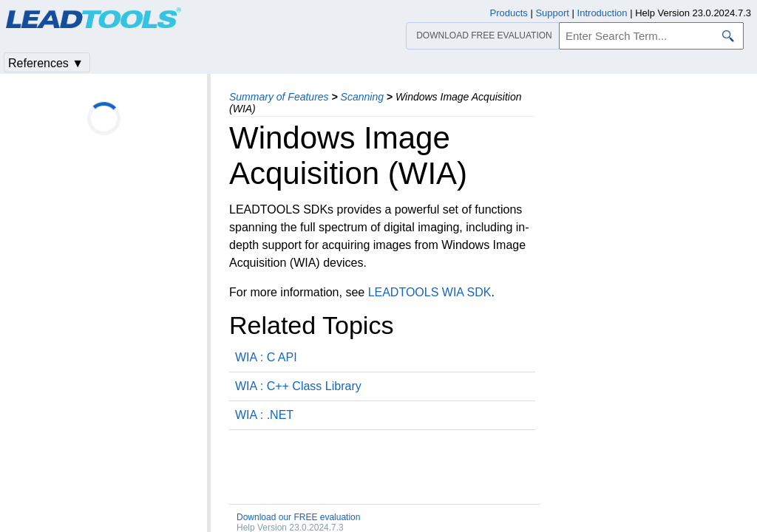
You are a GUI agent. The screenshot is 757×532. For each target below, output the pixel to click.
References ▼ (46, 63)
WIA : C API (266, 357)
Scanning (362, 97)
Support (552, 13)
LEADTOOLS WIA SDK (430, 292)
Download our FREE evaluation (298, 517)
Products (509, 13)
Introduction (602, 13)
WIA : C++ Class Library (298, 386)
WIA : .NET (264, 415)
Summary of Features (279, 97)
